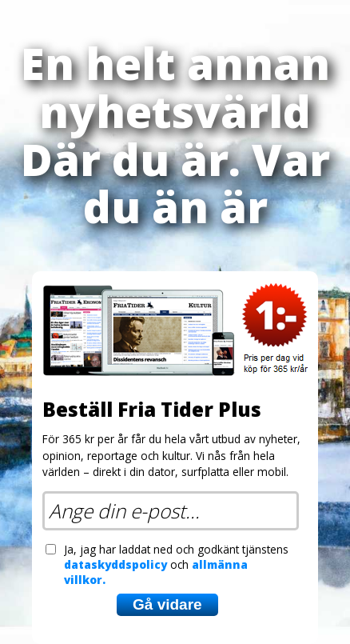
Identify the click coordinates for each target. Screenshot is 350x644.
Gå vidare (167, 604)
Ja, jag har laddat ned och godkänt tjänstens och (176, 564)
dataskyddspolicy (115, 564)
